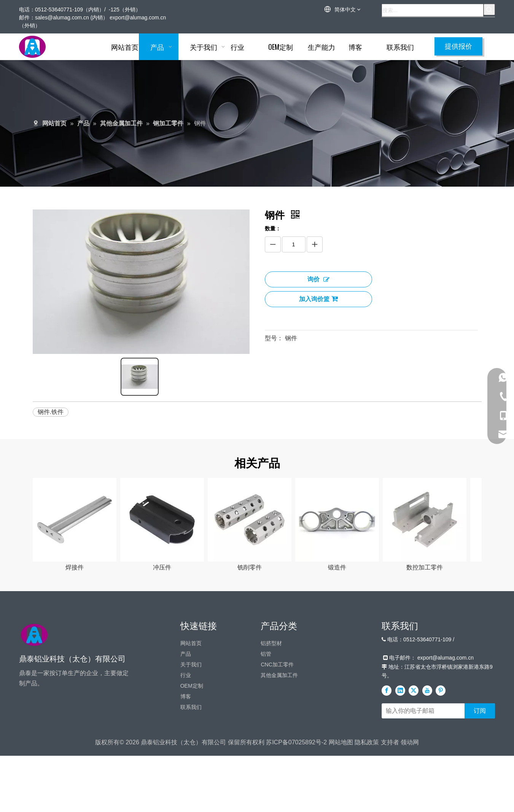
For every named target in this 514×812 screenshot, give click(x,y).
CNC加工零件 (277, 756)
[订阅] (480, 803)
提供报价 (458, 46)
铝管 (266, 746)
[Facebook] (387, 783)
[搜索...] (433, 10)
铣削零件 (251, 565)
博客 (186, 788)
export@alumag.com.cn (138, 17)
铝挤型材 (271, 735)
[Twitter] (414, 783)
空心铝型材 (251, 659)
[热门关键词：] (489, 10)
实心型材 (164, 659)
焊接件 (76, 565)
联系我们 (191, 799)
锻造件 (339, 565)
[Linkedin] (400, 783)
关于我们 (191, 756)
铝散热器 (339, 659)
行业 (186, 767)
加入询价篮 (318, 299)
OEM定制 (192, 778)
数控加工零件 (426, 565)
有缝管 (76, 659)
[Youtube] (427, 783)
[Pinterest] (441, 783)
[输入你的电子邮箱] (422, 803)
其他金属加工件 (279, 767)
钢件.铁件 (51, 410)
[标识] (34, 727)
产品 (186, 746)
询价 (318, 279)
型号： (274, 338)
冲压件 (164, 565)
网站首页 (191, 735)
